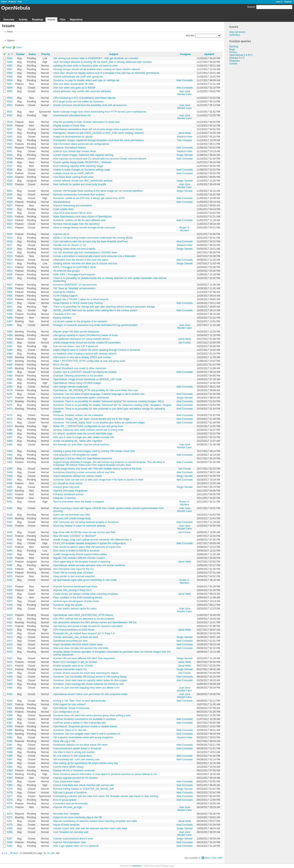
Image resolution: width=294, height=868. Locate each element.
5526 (10, 209)
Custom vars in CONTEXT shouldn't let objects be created (85, 372)
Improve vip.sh (61, 234)
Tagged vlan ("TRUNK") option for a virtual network (81, 299)
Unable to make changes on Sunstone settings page (82, 170)
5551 (10, 112)
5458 (10, 476)
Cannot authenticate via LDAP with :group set (78, 77)
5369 (10, 828)
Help (20, 2)
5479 (10, 390)
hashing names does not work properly (74, 249)
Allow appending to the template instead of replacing (82, 562)
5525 (10, 213)
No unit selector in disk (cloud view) (72, 756)
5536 (10, 170)
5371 (10, 821)
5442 (10, 543)
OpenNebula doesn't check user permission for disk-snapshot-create (90, 694)
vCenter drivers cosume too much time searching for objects (86, 673)
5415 (10, 648)
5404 (10, 694)
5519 (10, 238)
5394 (10, 734)
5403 (10, 701)
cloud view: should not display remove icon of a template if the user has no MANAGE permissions (106, 73)
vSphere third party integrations (70, 491)
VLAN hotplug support (65, 296)
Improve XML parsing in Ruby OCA (72, 590)
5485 (10, 368)
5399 (10, 715)
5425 (10, 609)
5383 (10, 774)
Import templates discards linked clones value (78, 644)
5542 (10, 148)
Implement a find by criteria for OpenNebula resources (83, 458)
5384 (10, 771)
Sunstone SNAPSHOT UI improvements (75, 285)
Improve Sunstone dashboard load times (75, 587)
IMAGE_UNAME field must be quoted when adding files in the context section (95, 310)
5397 (10, 723)
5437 (10, 562)
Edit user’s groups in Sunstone (70, 793)
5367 (10, 839)
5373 (10, 814)
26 (11, 853)
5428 (10, 598)
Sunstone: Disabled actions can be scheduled (78, 415)
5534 (10, 177)
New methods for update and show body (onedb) (80, 184)
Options (11, 40)
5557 (10, 84)
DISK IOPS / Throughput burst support (74, 275)
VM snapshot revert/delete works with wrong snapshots (83, 737)
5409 (10, 673)
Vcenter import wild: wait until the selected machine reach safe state (90, 828)
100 (53, 853)
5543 (10, 144)
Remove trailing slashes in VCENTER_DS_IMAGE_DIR (84, 789)
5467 (10, 437)
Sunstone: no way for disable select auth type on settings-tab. (87, 80)
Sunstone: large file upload (68, 605)
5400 (10, 712)
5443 (10, 540)
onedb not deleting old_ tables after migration (78, 441)
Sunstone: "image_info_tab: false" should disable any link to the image (91, 419)
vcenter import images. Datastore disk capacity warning (83, 155)
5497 (10, 321)
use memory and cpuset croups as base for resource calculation (88, 626)
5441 (10, 547)
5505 (10, 292)
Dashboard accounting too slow (70, 641)
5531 (10, 191)
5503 (10, 299)
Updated (209, 54)
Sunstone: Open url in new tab (70, 730)
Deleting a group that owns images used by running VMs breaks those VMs (94, 451)
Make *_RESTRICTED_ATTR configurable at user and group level (89, 361)
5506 (10, 288)
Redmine (137, 866)
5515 (10, 252)
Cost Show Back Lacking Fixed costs (73, 177)
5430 (10, 590)
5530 (10, 195)
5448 (10, 518)
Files (63, 20)
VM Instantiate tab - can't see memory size (76, 759)
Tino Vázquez (184, 140)
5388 (10, 756)
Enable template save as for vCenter (73, 666)
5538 (10, 162)
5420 (10, 630)
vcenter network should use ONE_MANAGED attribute (83, 181)
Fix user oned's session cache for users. (75, 609)
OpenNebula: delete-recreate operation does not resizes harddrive (89, 565)
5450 (10, 508)
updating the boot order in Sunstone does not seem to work (85, 66)
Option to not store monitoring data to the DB (78, 817)
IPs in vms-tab (61, 365)
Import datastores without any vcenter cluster (78, 476)
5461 (10, 462)
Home (4, 2)
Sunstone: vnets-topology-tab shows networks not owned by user (89, 684)
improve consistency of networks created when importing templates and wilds (95, 821)
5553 (10, 102)
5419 (10, 633)
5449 (10, 515)
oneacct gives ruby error (66, 487)
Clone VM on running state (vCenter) (73, 573)
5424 (10, 615)
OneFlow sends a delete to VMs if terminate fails (80, 723)
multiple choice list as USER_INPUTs (73, 173)
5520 (10, 234)
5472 (10, 419)
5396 (10, 726)
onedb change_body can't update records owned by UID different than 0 (92, 540)
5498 (10, 318)
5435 (10, 569)
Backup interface (62, 318)
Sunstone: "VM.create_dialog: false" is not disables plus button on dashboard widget (99, 423)
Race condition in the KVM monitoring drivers (78, 598)
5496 (10, 325)
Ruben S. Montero (185, 229)
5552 (10, 105)
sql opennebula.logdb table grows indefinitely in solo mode (85, 580)
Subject (114, 54)
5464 (10, 451)
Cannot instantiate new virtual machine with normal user (84, 785)
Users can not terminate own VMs (72, 515)
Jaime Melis (184, 133)
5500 (10, 310)
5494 (10, 335)
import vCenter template (66, 825)
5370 (10, 825)
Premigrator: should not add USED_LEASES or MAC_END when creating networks (99, 133)
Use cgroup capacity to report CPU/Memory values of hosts (85, 335)
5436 (10, 565)
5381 (10, 782)
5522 (10, 224)
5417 (10, 641)
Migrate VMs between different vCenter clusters (79, 558)
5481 (10, 383)
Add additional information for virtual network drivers (81, 339)
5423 (10, 619)
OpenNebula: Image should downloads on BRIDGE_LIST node (87, 379)
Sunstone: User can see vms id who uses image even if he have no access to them (98, 480)
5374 (10, 807)
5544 (10, 140)
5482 (10, 379)
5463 (10, 455)
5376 (10, 800)
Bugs (232, 49)
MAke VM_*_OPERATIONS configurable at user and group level (88, 426)
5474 (10, 409)
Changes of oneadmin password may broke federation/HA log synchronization (96, 325)
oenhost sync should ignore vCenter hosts (76, 601)
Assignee (185, 54)
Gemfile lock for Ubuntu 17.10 (70, 245)
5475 (10, 405)
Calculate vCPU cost (65, 314)
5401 (10, 708)
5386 (10, 763)
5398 (10, 719)
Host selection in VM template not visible (75, 455)
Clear (19, 47)
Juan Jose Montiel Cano (184, 93)
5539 (10, 159)
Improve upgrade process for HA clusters (75, 778)
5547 (10, 129)
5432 (10, 580)
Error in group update (65, 800)
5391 (10, 745)
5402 (10, 704)
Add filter (190, 35)
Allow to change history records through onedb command (84, 228)
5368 (10, 832)
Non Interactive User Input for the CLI (74, 569)
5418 (10, 637)
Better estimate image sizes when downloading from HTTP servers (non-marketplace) (100, 112)
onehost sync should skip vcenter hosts (75, 151)
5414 (10, 652)
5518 (10, 241)
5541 (10, 151)
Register (288, 2)
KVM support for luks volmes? (70, 704)
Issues (51, 20)
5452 (10, 498)
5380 (10, 785)
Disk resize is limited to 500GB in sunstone (76, 551)
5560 (10, 73)
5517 (10, 245)
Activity (23, 20)
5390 (10, 748)
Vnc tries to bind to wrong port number (74, 752)
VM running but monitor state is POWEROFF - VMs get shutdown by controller (96, 58)
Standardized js (62, 202)
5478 (10, 394)
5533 (10, 181)
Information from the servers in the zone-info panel (81, 260)
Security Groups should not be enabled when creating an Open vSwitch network (97, 69)
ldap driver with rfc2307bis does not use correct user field (84, 532)
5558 (10, 80)
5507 (10, 285)
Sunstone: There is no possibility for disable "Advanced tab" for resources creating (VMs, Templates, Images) (112, 405)
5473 (10, 415)
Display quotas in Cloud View (69, 126)
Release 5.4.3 (237, 58)
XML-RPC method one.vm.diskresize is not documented (84, 619)
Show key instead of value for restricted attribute (79, 526)
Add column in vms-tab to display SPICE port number (82, 357)
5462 (10, 458)
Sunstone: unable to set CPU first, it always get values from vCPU (89, 198)
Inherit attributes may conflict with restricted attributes (82, 91)
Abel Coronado (185, 80)
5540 (10, 155)
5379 (10, 789)
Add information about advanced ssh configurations (81, 144)
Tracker (20, 54)
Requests (234, 61)
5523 (10, 220)
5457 (10, 480)
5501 (10, 307)
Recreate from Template (66, 814)
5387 (10, 759)
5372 (10, 817)
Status (32, 54)
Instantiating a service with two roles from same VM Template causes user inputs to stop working (106, 796)
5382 (10, 778)
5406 (10, 684)
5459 (10, 472)
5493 (10, 339)
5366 (10, 842)
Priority (46, 54)
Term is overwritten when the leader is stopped (79, 502)
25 (45, 853)
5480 (10, 387)
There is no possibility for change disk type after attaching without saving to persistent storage (104, 307)
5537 (10, 166)
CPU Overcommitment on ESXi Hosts (74, 630)
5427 (10, 601)
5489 (10, 354)
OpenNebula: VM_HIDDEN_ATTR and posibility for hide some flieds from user (96, 390)
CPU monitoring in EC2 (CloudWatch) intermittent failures (84, 98)
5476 (10, 401)
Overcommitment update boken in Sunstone (77, 748)
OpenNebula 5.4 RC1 (241, 55)
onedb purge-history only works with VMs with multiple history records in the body (97, 469)
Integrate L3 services (65, 498)
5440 (10, 551)
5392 (10, 741)
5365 (10, 846)
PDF (220, 858)
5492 (10, 343)
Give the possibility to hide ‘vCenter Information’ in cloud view (86, 122)
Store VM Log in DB (64, 741)
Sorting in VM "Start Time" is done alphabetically (80, 701)
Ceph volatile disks (63, 209)
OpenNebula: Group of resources (71, 708)
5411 (10, 666)
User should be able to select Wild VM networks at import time (87, 547)
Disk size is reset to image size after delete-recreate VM (84, 437)
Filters (10, 32)
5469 (10, 430)
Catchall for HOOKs (64, 292)
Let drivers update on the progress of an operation (80, 321)
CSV (214, 858)
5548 (10, 126)
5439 (10, 554)
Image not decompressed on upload (73, 137)
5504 (10, 296)
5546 (10, 133)
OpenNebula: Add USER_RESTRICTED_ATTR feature (83, 615)
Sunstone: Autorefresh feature (70, 148)
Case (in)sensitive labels (67, 782)
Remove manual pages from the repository (76, 224)
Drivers (233, 52)
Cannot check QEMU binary (68, 767)
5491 (10, 346)
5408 (10, 677)
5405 (10, 688)
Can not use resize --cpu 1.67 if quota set (76, 346)
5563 (10, 62)
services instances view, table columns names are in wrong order (89, 430)
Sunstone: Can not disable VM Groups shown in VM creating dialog (90, 677)
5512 (10, 263)
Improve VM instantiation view (70, 842)
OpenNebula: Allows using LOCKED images (77, 383)
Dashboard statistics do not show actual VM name (80, 745)
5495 (10, 332)
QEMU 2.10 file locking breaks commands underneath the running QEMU (93, 238)
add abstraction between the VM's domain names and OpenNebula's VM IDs (95, 622)
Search (251, 7)
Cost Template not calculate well (71, 832)
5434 (10, 573)
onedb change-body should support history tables (80, 554)
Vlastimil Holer (184, 137)
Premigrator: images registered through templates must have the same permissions (99, 140)
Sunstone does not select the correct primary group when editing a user (92, 715)
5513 (10, 260)
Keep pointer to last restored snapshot (74, 576)
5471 (10, 423)
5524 (10, 217)
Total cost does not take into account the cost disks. (81, 648)
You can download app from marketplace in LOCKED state (85, 252)
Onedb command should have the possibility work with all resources (90, 105)
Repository (76, 20)
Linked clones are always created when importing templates (86, 594)
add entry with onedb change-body (72, 518)
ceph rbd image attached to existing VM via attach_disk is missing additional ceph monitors (103, 62)
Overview (9, 20)
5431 (10, 587)
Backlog (234, 46)
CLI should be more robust (68, 483)
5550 (10, 115)
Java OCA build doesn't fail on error (72, 213)
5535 (10, 173)
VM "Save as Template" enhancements (74, 288)
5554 (10, 98)
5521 (10, 228)
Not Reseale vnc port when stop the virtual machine (81, 445)
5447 (10, 522)
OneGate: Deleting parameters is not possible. (78, 376)
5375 (10, 804)
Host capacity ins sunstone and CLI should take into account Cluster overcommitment (100, 159)
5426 (10, 605)
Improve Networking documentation (73, 206)
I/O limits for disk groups (66, 271)
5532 (10, 184)
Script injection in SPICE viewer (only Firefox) (78, 303)
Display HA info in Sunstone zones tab (74, 771)
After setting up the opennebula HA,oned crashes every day (86, 763)
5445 (10, 532)
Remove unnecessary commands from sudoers (79, 195)
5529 (10, 198)
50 (48, 853)
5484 (10, 372)
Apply (9, 47)
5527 (10, 206)
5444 (10, 536)
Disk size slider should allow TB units (73, 84)
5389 (10, 752)
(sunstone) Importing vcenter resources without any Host (84, 472)
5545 (10, 137)
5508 (10, 278)
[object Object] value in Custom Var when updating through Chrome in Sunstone (97, 350)
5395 (10, 730)
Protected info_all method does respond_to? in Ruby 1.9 (84, 633)
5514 (10, 256)
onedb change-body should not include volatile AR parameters (87, 343)
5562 (10, 66)
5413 (10, 658)
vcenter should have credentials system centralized (81, 398)
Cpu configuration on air (66, 712)
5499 (10, 314)
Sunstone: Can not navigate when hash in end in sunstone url (87, 734)
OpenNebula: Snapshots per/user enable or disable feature (85, 726)
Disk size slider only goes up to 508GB (74, 88)
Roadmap (38, 20)
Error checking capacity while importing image (78, 166)
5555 (10, 91)
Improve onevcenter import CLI (70, 669)
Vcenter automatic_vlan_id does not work (76, 637)
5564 (10, 58)
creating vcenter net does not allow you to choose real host (85, 263)
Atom (207, 858)
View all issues (237, 32)
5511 (10, 267)
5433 (10, 576)
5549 (10, 122)
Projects (12, 2)
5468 (10, 434)
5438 (10, 558)
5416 (10, 644)
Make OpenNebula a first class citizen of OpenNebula (82, 217)
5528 (10, 202)
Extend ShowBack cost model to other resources (80, 368)
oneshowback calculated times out (72, 115)
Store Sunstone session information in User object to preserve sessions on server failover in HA (105, 774)
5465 (10, 445)
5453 (10, 494)
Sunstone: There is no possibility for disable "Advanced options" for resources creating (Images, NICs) (109, 401)
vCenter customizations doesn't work (73, 839)
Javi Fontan (185, 343)
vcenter (233, 64)
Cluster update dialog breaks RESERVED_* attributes (82, 162)
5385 (10, 767)
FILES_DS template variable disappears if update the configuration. (90, 543)
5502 (10, 303)
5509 (10, 275)
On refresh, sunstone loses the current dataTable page (83, 434)
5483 (10, 376)
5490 (10, 350)
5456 (10, 483)
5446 (10, 526)
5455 (10, 487)
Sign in (279, 2)
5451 (10, 502)
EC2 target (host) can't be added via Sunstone (78, 102)
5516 (10, 249)
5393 (10, 737)
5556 (10, 88)
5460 (10, 469)
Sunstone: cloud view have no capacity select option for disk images (90, 680)
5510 (10, 271)
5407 (10, 680)
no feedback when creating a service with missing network (85, 354)
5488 (10, 357)
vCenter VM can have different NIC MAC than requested (84, 658)
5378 (10, 793)
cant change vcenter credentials (71, 387)
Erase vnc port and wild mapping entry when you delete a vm (86, 688)
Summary (234, 35)
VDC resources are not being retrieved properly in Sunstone (86, 522)
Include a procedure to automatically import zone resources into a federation (95, 256)
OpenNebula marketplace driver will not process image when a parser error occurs (98, 129)
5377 (10, 796)
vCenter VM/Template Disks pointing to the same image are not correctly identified (98, 191)
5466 (10, 441)
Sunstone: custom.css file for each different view (80, 220)
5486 (10, 365)
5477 (10, 398)
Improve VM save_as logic (68, 807)
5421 (10, 626)
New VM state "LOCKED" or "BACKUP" (75, 536)
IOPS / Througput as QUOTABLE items (75, 267)
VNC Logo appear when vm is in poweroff (76, 846)
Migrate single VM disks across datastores (76, 332)
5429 (10, 594)
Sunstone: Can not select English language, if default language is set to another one (99, 394)
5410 (10, 669)
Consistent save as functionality (70, 804)
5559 (10, 77)
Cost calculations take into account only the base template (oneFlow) (91, 241)
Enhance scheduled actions (68, 494)
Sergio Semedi (184, 155)
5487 (10, 361)
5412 (10, 662)
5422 (10, 622)
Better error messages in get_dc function (75, 662)
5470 (10, 426)
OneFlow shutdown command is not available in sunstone (85, 719)
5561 (10, 69)
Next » (16, 853)
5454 (10, 491)
